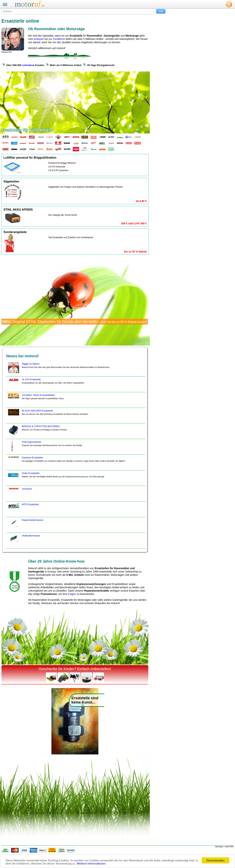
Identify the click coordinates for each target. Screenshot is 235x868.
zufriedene (28, 65)
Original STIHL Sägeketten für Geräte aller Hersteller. (75, 322)
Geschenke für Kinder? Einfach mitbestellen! (75, 669)
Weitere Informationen (91, 863)
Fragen (72, 594)
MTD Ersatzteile (23, 510)
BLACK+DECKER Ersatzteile (48, 416)
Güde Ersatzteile (56, 479)
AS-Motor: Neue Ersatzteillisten (36, 401)
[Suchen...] (79, 11)
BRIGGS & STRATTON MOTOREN (37, 432)
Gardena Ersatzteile (66, 463)
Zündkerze (59, 39)
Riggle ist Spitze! (59, 369)
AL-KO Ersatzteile (46, 385)
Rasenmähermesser (25, 526)
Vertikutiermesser (24, 541)
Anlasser (39, 39)
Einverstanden (216, 860)
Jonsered (19, 494)
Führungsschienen (45, 448)
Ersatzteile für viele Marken (28, 130)
